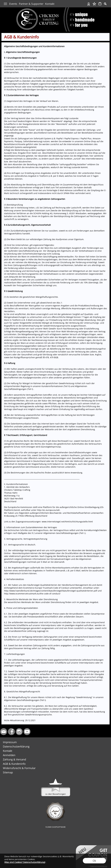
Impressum (10, 742)
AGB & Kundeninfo (14, 764)
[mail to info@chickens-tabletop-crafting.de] (4, 732)
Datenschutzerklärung (16, 746)
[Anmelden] (89, 4)
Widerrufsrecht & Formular (19, 768)
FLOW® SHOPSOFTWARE (56, 827)
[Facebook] (11, 732)
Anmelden (9, 755)
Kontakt (50, 4)
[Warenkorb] (100, 4)
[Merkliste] (94, 4)
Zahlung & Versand (14, 759)
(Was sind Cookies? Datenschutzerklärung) (25, 862)
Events (13, 4)
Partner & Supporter (31, 4)
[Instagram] (19, 732)
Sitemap (8, 772)
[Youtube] (27, 732)
